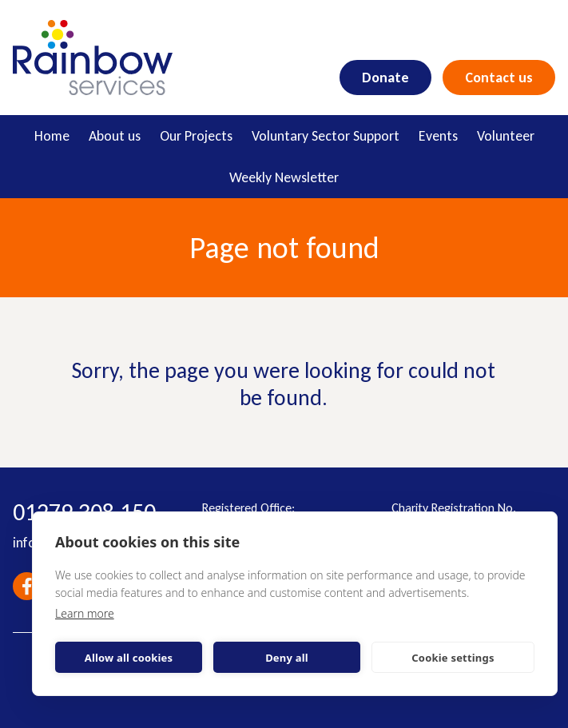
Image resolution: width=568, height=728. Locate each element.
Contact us (499, 78)
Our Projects (196, 136)
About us (115, 136)
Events (438, 136)
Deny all (287, 658)
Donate (385, 78)
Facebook (27, 586)
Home (52, 136)
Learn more (85, 613)
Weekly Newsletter (284, 177)
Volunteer (506, 136)
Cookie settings (453, 658)
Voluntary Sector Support (326, 136)
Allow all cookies (129, 658)
